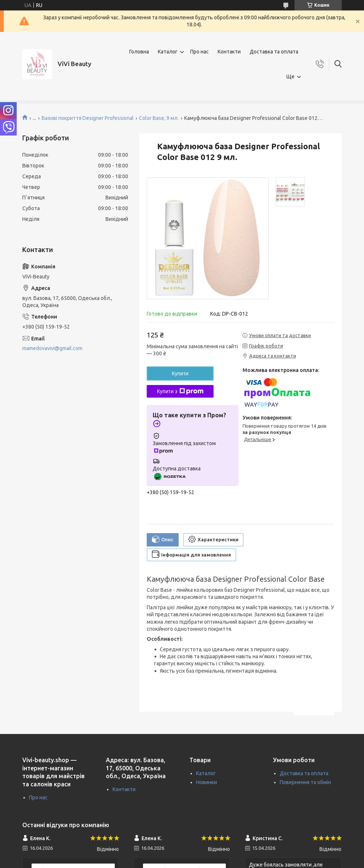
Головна (139, 52)
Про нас (199, 52)
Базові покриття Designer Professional (88, 118)
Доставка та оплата (274, 52)
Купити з (180, 391)
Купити (180, 373)
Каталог (168, 52)
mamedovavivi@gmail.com (52, 348)
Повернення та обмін (305, 782)
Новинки (207, 782)
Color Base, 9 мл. (159, 118)
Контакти (229, 52)
